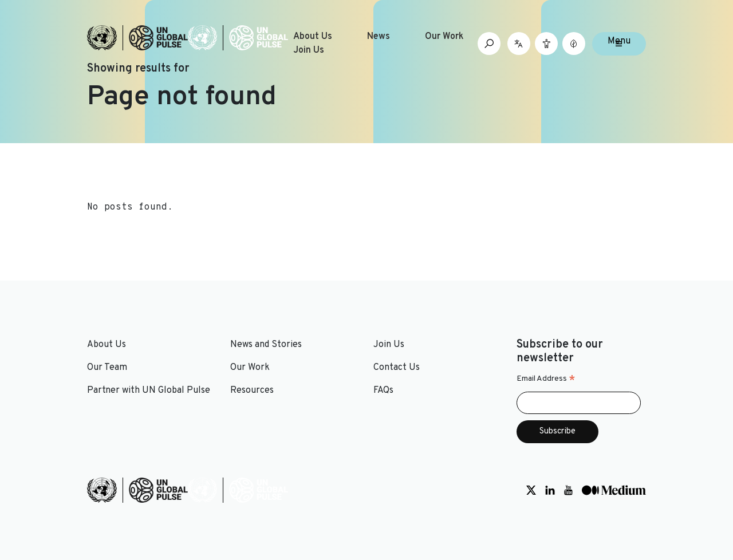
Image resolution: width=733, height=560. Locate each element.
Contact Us (397, 368)
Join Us (309, 50)
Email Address (546, 379)
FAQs (383, 391)
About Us (313, 37)
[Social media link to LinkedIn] (550, 490)
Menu (619, 41)
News (379, 37)
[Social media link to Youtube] (568, 490)
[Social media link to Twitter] (531, 490)
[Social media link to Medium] (614, 490)
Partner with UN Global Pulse (149, 391)
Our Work (444, 37)
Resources (252, 391)
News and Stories (266, 345)
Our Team (107, 368)
